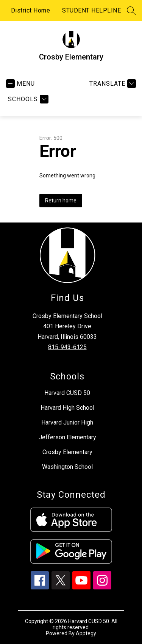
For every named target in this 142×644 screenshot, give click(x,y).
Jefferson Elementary (67, 437)
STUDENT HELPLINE (91, 10)
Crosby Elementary (67, 452)
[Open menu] (20, 84)
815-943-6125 (67, 347)
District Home (31, 10)
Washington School (67, 467)
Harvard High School (67, 408)
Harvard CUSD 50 (67, 393)
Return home (61, 201)
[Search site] (131, 11)
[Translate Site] (112, 84)
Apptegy (86, 633)
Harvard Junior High (67, 422)
